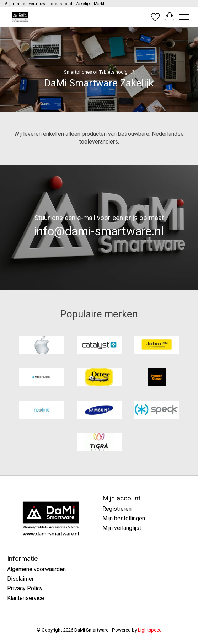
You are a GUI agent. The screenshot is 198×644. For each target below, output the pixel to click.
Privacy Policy (25, 588)
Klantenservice (26, 598)
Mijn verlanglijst (122, 528)
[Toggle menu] (184, 17)
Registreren (117, 509)
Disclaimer (20, 579)
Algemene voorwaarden (36, 569)
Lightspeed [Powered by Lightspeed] (150, 630)
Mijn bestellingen (124, 518)
